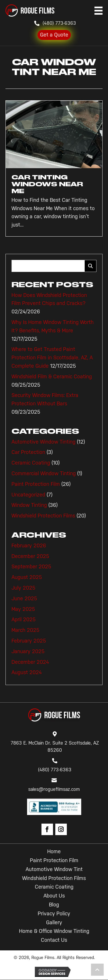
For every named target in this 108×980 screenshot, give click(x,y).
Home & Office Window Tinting (54, 931)
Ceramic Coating (31, 463)
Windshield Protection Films (43, 516)
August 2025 (27, 577)
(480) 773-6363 (59, 23)
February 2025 (29, 641)
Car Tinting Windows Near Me (47, 184)
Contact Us (54, 940)
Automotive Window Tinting (43, 442)
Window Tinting (29, 505)
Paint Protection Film (36, 484)
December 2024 (30, 662)
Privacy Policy (54, 914)
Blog (54, 905)
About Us (54, 896)
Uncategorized (28, 495)
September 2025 (31, 567)
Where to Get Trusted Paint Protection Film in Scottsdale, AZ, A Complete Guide (52, 358)
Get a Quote (54, 35)
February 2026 (29, 546)
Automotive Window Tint (54, 869)
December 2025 (30, 556)
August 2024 (27, 672)
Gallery (54, 923)
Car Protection (28, 452)
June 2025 (24, 599)
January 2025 (28, 651)
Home (54, 851)
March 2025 (25, 630)
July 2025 (23, 588)
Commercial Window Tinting (44, 473)
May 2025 (23, 609)
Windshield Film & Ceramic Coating (52, 377)
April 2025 (24, 620)
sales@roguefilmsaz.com (54, 789)
